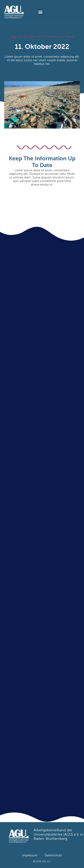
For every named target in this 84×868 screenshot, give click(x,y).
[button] (41, 12)
